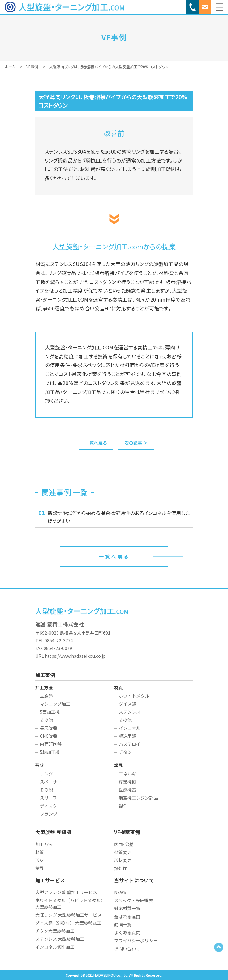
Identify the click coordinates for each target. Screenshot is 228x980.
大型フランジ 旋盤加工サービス (66, 892)
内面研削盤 (51, 744)
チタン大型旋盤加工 (55, 931)
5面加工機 (50, 712)
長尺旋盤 (49, 728)
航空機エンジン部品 (138, 798)
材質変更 (123, 852)
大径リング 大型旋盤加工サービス (69, 915)
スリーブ (49, 798)
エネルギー (130, 774)
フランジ (49, 814)
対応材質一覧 (127, 908)
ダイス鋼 (128, 704)
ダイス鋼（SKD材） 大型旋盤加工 (68, 923)
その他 (46, 720)
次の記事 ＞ (136, 443)
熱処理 (121, 868)
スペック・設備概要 (134, 900)
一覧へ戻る (96, 443)
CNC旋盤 (49, 736)
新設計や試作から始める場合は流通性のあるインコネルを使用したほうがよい (119, 517)
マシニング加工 (55, 704)
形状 (40, 860)
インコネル (130, 728)
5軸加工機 (50, 752)
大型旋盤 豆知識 (53, 832)
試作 (123, 806)
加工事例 (45, 675)
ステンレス (130, 712)
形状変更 (123, 860)
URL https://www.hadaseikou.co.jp (71, 656)
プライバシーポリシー (136, 940)
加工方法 (44, 844)
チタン (125, 752)
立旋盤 (46, 696)
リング (46, 774)
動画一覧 (123, 924)
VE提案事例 (127, 832)
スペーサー (51, 782)
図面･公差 (124, 844)
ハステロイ (130, 744)
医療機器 (128, 790)
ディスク (49, 806)
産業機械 (128, 782)
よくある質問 (127, 932)
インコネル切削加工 (55, 947)
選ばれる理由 (127, 916)
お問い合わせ (127, 948)
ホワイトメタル (134, 696)
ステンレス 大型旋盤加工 (60, 939)
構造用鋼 (128, 736)
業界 (40, 868)
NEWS (120, 892)
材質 (40, 852)
